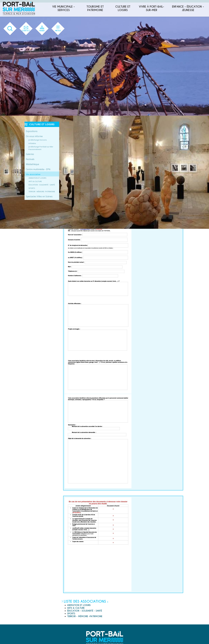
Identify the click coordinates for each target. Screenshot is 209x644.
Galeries (30, 154)
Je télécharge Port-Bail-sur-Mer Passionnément (41, 148)
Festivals (30, 159)
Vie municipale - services (64, 8)
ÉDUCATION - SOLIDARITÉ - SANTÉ (42, 185)
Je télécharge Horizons (38, 140)
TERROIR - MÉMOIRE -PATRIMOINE (42, 192)
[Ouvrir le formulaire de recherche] (10, 29)
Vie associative (33, 174)
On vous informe (34, 136)
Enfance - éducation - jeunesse (188, 8)
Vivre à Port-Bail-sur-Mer (151, 8)
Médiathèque (32, 164)
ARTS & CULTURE (35, 181)
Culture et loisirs (123, 8)
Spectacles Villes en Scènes (39, 196)
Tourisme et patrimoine (95, 8)
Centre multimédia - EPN (38, 169)
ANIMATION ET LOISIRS (37, 178)
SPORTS (32, 188)
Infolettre (32, 143)
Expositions (32, 131)
